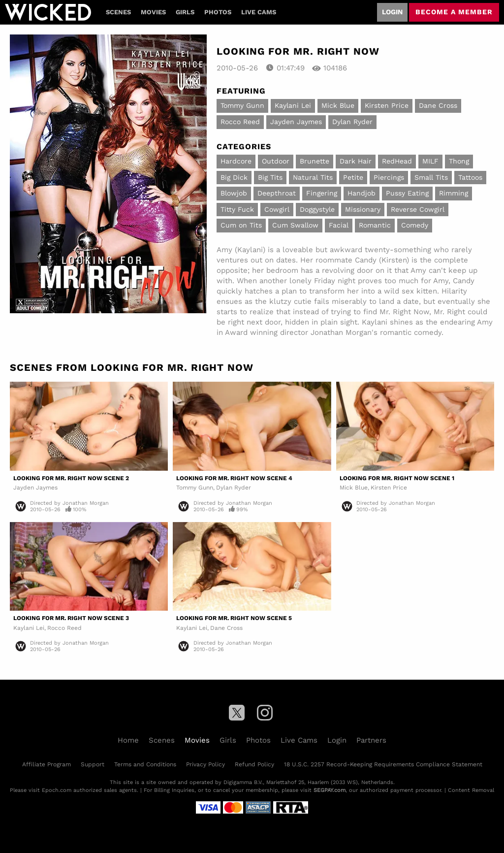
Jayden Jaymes (296, 122)
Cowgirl (277, 209)
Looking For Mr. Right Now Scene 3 (71, 618)
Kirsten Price (387, 105)
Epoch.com (57, 790)
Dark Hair (356, 161)
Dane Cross (438, 105)
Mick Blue (338, 105)
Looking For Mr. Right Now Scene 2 (71, 478)
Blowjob (234, 193)
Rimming (454, 193)
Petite (353, 177)
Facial (339, 225)
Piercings (389, 177)
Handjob (362, 193)
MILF (430, 161)
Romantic (375, 225)
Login (392, 12)
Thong (459, 161)
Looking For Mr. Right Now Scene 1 (397, 478)
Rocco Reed (240, 122)
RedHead (397, 161)
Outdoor (276, 161)
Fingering (322, 193)
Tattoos (470, 177)
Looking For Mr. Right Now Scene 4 (234, 478)
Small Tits (431, 177)
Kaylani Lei (293, 105)
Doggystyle (317, 209)
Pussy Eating (407, 193)
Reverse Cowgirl (418, 209)
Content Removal (471, 790)
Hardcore (236, 161)
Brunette (315, 161)
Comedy (415, 225)
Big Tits (270, 177)
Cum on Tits (241, 225)
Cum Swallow (295, 225)
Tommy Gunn (242, 105)
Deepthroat (277, 193)
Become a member (454, 12)
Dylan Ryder (352, 122)
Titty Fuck (237, 209)
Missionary (363, 209)
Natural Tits (313, 177)
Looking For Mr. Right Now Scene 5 (234, 618)
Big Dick (234, 177)
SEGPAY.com (330, 790)
